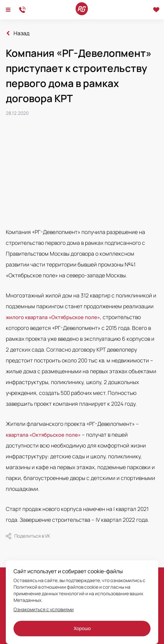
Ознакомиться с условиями (44, 610)
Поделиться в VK (28, 536)
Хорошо (82, 628)
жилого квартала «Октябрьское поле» (53, 317)
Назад (21, 33)
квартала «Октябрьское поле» (43, 435)
